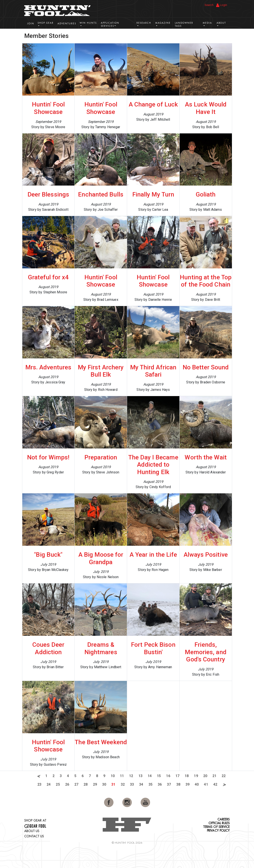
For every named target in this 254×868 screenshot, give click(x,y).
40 (197, 784)
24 (49, 784)
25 (58, 784)
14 (150, 776)
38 (178, 784)
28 (86, 784)
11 (122, 776)
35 (151, 784)
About (221, 23)
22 (224, 776)
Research (144, 23)
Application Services (110, 24)
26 (67, 784)
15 (159, 776)
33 (132, 784)
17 (177, 776)
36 (160, 784)
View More (217, 35)
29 (95, 784)
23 (39, 784)
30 (104, 784)
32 (123, 784)
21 (214, 776)
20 (205, 776)
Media (207, 23)
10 (113, 776)
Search (209, 5)
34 (141, 784)
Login (222, 5)
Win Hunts (88, 23)
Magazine (163, 23)
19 (196, 776)
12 (131, 776)
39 (187, 784)
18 (187, 776)
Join (31, 24)
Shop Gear (46, 23)
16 (168, 776)
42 (215, 784)
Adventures (67, 24)
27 (76, 784)
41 (206, 784)
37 (169, 784)
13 (140, 776)
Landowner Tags (184, 24)
